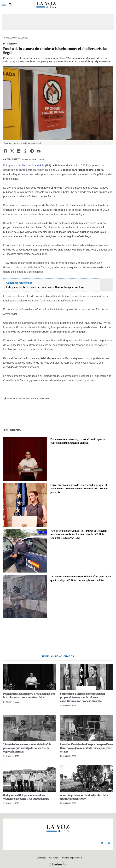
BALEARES (23, 38)
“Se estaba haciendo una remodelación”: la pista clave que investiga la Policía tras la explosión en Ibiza (81, 578)
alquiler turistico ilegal (18, 399)
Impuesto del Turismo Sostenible (25, 166)
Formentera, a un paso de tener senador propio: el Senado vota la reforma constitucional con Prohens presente (79, 489)
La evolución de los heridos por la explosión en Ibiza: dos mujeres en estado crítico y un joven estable (86, 748)
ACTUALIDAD (10, 38)
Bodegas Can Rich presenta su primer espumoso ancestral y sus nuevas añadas (26, 797)
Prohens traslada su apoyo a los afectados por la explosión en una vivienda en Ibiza (78, 441)
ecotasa (35, 399)
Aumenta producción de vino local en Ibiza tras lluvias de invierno (84, 797)
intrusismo (44, 399)
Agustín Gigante (11, 159)
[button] (10, 5)
